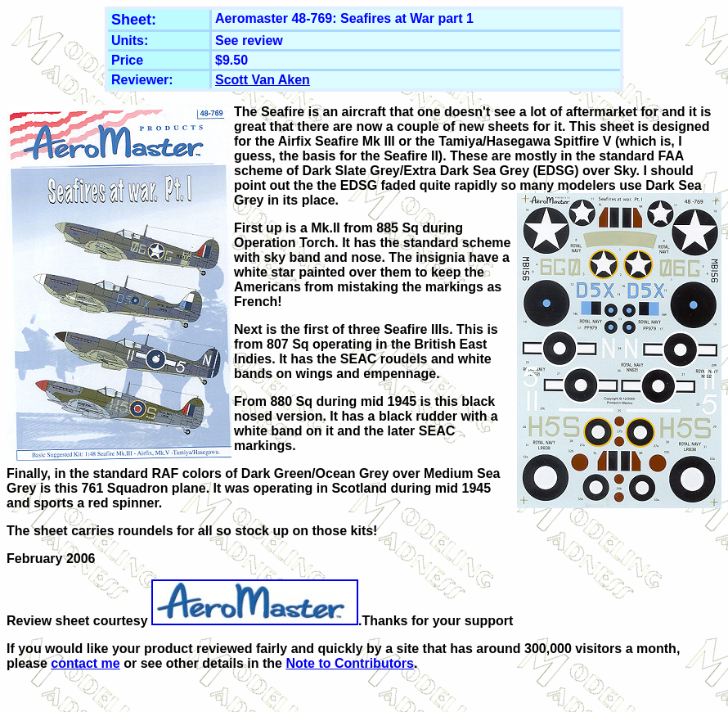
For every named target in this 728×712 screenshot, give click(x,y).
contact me (85, 663)
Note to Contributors (349, 663)
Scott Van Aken (263, 80)
